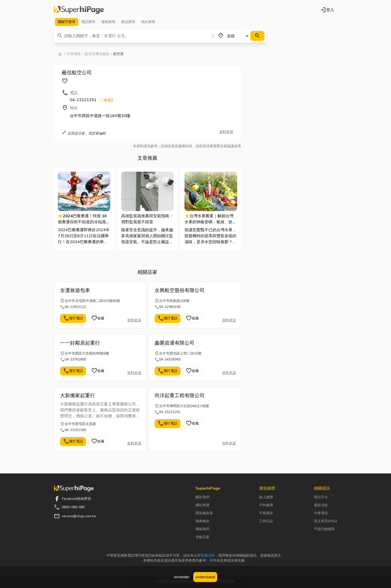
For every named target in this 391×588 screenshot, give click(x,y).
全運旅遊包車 (75, 290)
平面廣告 (266, 513)
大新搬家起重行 (78, 396)
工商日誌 (266, 521)
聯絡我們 (202, 529)
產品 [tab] (128, 22)
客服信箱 (208, 555)
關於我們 (202, 497)
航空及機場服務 (97, 54)
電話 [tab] (88, 22)
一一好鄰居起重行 (80, 343)
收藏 (98, 318)
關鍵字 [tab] (67, 22)
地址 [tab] (148, 22)
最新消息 (321, 505)
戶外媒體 (266, 505)
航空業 (118, 54)
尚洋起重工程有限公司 (180, 396)
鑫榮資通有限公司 (175, 343)
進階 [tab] (108, 22)
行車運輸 (74, 54)
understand (205, 577)
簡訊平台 (321, 497)
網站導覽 (202, 505)
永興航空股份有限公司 (180, 290)
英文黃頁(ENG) (326, 521)
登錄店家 (202, 537)
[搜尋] (257, 36)
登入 (327, 10)
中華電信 (321, 513)
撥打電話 (73, 318)
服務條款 (202, 521)
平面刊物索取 (324, 529)
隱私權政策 (204, 513)
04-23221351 (93, 100)
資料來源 (226, 132)
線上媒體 (266, 497)
